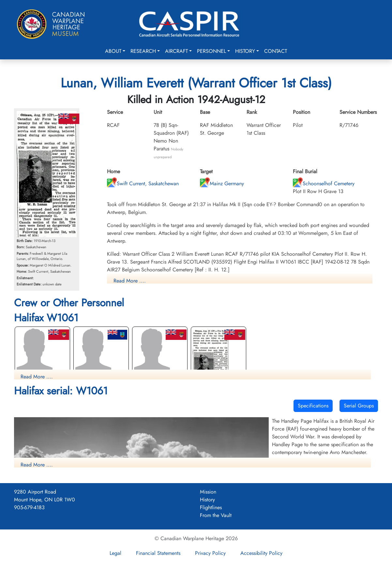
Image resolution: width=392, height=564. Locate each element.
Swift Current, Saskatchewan (143, 183)
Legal (115, 553)
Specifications (313, 406)
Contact (276, 51)
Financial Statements (158, 553)
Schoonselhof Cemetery (324, 183)
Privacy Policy (210, 553)
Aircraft (176, 51)
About (113, 51)
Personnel (211, 51)
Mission (208, 492)
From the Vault (216, 515)
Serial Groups (359, 406)
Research (143, 51)
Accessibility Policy (261, 553)
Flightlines (211, 507)
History (245, 51)
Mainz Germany (222, 183)
